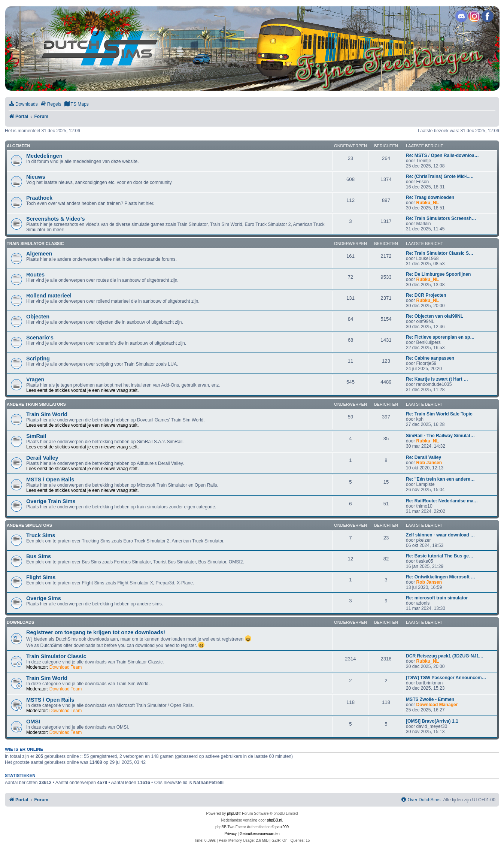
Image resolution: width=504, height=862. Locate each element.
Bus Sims (39, 556)
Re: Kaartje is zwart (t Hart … (437, 379)
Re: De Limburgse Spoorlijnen (438, 274)
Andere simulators (29, 525)
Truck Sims (41, 535)
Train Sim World (47, 414)
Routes (35, 275)
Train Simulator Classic (35, 244)
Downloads (20, 622)
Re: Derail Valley (423, 457)
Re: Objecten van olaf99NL (435, 316)
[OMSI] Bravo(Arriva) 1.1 (432, 721)
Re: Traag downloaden (430, 197)
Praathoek (39, 198)
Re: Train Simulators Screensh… (441, 218)
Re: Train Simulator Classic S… (440, 253)
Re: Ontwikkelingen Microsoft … (441, 577)
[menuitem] (23, 104)
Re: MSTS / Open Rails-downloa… (442, 155)
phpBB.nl (275, 820)
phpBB (233, 813)
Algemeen (18, 146)
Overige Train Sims (51, 501)
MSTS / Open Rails (50, 480)
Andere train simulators (36, 404)
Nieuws (36, 177)
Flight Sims (41, 577)
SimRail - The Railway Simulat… (440, 436)
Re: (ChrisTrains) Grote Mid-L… (440, 176)
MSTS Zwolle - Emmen (430, 699)
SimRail (36, 436)
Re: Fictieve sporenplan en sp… (440, 337)
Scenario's (40, 338)
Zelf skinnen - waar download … (440, 535)
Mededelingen (44, 156)
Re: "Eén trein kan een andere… (440, 479)
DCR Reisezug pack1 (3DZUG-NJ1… (445, 656)
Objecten (38, 317)
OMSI (33, 722)
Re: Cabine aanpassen (430, 358)
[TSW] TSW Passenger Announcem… (446, 678)
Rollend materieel (49, 296)
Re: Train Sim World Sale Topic (439, 414)
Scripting (38, 359)
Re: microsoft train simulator (437, 598)
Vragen (35, 379)
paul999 (282, 827)
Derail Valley (42, 458)
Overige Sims (44, 598)
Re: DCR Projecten (426, 295)
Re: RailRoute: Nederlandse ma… (442, 501)
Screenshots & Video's (55, 219)
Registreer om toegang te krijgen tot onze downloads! (96, 632)
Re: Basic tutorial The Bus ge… (440, 556)
